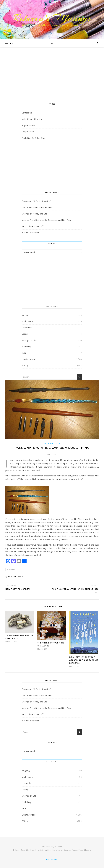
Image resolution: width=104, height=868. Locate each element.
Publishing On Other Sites (34, 138)
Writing (25, 365)
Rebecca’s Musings (52, 18)
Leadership (27, 328)
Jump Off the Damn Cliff (32, 226)
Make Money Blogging (32, 119)
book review (27, 321)
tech (24, 353)
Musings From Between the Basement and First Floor (47, 220)
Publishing (26, 346)
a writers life (12, 569)
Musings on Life (29, 340)
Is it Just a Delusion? (31, 233)
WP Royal (58, 847)
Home (17, 850)
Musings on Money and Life (34, 214)
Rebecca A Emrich (15, 576)
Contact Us (27, 113)
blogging (26, 315)
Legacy (25, 334)
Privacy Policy (28, 132)
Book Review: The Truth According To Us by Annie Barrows (84, 660)
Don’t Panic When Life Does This (37, 207)
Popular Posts (28, 125)
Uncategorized (29, 359)
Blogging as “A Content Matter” (36, 201)
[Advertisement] (52, 77)
